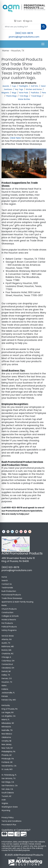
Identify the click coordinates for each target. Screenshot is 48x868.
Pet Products (7, 623)
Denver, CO (7, 678)
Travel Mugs (36, 96)
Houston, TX (7, 682)
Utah (4, 800)
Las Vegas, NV (8, 712)
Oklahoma (6, 737)
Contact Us (7, 584)
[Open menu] (43, 44)
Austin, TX (6, 643)
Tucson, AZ (6, 796)
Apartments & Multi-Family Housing (17, 602)
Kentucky (6, 705)
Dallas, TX (6, 675)
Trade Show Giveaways (12, 598)
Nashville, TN (7, 730)
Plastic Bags (11, 96)
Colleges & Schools (10, 616)
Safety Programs (9, 630)
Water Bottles (24, 99)
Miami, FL (6, 720)
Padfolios (35, 93)
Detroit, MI (6, 671)
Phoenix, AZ (7, 755)
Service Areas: (8, 636)
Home (6, 51)
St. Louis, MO (7, 769)
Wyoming (6, 810)
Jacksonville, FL (8, 693)
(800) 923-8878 (24, 33)
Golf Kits (34, 86)
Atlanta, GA (7, 639)
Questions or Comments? (16, 830)
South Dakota (8, 793)
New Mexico (7, 734)
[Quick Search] (21, 27)
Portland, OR (7, 762)
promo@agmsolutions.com (24, 37)
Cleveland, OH (8, 668)
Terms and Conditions (11, 821)
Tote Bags (24, 96)
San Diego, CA (8, 782)
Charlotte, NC (8, 654)
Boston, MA (6, 650)
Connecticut (7, 664)
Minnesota (6, 727)
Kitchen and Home (34, 89)
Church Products (9, 609)
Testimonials (7, 588)
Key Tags (19, 89)
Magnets (5, 93)
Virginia (5, 803)
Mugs (14, 93)
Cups (14, 86)
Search (5, 580)
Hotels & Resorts (9, 620)
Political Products (9, 627)
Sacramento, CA (9, 766)
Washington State (10, 807)
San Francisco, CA (9, 786)
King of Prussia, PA (9, 709)
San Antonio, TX (9, 778)
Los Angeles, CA (8, 716)
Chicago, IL (6, 657)
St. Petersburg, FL (9, 775)
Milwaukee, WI (8, 723)
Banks (4, 605)
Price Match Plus (9, 825)
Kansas (5, 696)
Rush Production (9, 591)
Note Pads (24, 93)
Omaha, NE (6, 741)
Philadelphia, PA (8, 752)
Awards (6, 86)
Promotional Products (11, 595)
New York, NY (7, 748)
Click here (15, 138)
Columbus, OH (8, 661)
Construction (7, 612)
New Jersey (7, 744)
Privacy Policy (8, 818)
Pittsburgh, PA (8, 759)
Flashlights (24, 86)
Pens (44, 93)
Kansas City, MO (9, 700)
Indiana (5, 689)
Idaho (4, 686)
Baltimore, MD (8, 646)
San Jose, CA (7, 789)
